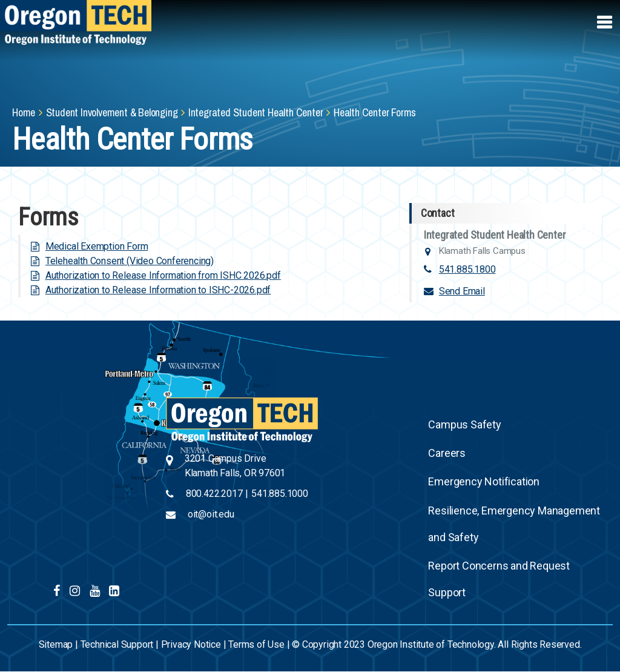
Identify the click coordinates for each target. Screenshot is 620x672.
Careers (447, 453)
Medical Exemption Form (97, 246)
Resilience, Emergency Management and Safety (514, 524)
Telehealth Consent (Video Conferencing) (130, 261)
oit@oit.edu (211, 514)
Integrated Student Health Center (256, 112)
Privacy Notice (191, 644)
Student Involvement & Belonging (112, 112)
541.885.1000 (280, 494)
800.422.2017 (214, 494)
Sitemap (56, 644)
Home (24, 112)
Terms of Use (256, 644)
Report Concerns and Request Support (499, 579)
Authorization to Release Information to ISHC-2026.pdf (158, 290)
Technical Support (117, 644)
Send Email (462, 291)
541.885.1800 (467, 269)
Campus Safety (464, 424)
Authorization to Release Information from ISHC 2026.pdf (163, 275)
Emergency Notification (484, 481)
